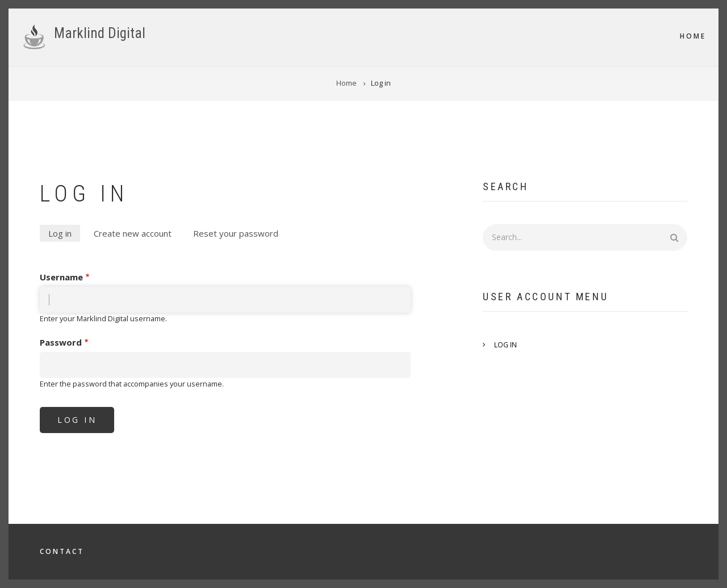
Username (61, 277)
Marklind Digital (100, 33)
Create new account (133, 233)
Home (693, 36)
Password (61, 342)
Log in (64, 234)
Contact (62, 552)
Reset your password (236, 233)
